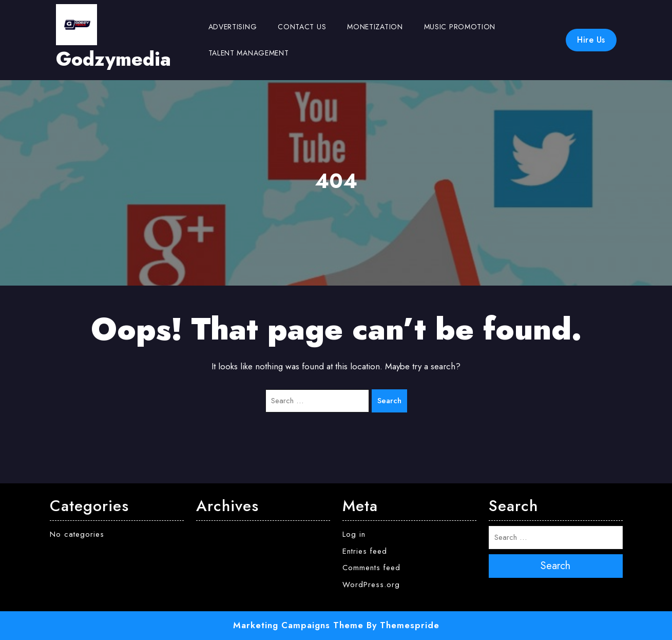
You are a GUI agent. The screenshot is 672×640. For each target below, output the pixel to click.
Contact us (302, 27)
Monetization (375, 27)
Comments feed (371, 568)
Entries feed (365, 551)
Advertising (233, 27)
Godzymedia (113, 59)
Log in (354, 534)
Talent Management (249, 53)
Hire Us (591, 40)
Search (389, 401)
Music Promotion (460, 27)
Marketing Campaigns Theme (298, 625)
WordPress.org (371, 585)
